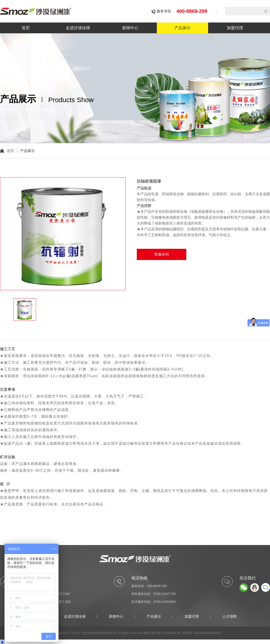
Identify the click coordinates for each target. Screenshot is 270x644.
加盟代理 (235, 28)
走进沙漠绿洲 (78, 28)
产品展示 (182, 28)
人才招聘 (229, 616)
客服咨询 (162, 254)
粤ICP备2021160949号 (160, 633)
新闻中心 (130, 28)
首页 (26, 28)
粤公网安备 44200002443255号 (199, 633)
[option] (63, 177)
